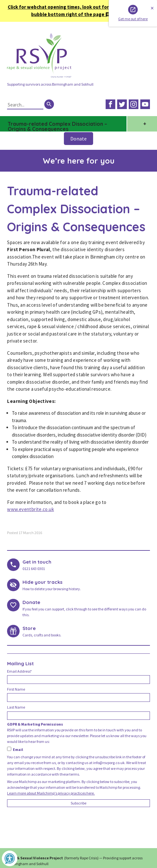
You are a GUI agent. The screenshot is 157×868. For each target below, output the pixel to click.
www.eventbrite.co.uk (31, 509)
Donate (78, 139)
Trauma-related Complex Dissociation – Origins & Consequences (57, 126)
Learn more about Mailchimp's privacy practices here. (51, 793)
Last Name (16, 707)
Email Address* (19, 671)
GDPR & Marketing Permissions (35, 724)
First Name (16, 689)
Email (15, 749)
